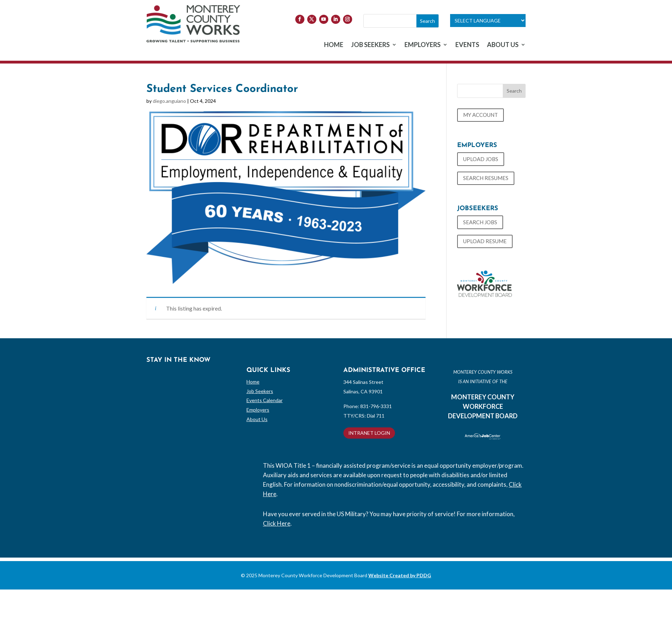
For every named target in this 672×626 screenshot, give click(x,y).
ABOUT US (503, 45)
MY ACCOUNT (480, 115)
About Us (257, 419)
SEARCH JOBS (480, 222)
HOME (334, 45)
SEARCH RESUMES (486, 178)
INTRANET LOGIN (369, 433)
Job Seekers (260, 391)
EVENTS (467, 45)
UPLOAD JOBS (481, 159)
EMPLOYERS (423, 45)
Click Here (277, 523)
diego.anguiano (169, 101)
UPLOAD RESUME (485, 241)
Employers (258, 410)
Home (253, 382)
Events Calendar (265, 400)
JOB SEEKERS (370, 45)
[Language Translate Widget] (488, 21)
